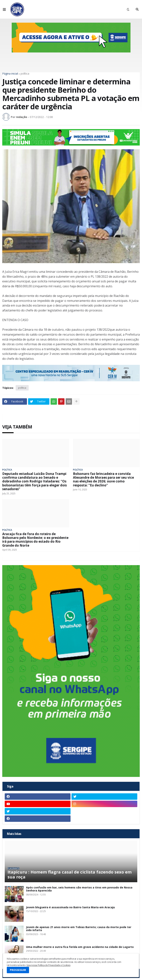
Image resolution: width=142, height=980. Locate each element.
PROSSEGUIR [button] (18, 970)
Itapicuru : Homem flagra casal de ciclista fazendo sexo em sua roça (70, 874)
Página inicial (10, 74)
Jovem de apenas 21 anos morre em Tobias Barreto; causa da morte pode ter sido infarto (79, 929)
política (25, 74)
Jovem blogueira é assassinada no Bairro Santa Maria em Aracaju (70, 907)
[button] (4, 9)
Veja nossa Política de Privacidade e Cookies (48, 965)
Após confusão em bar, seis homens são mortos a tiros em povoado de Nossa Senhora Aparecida (79, 889)
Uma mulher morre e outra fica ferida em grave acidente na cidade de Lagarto (80, 947)
